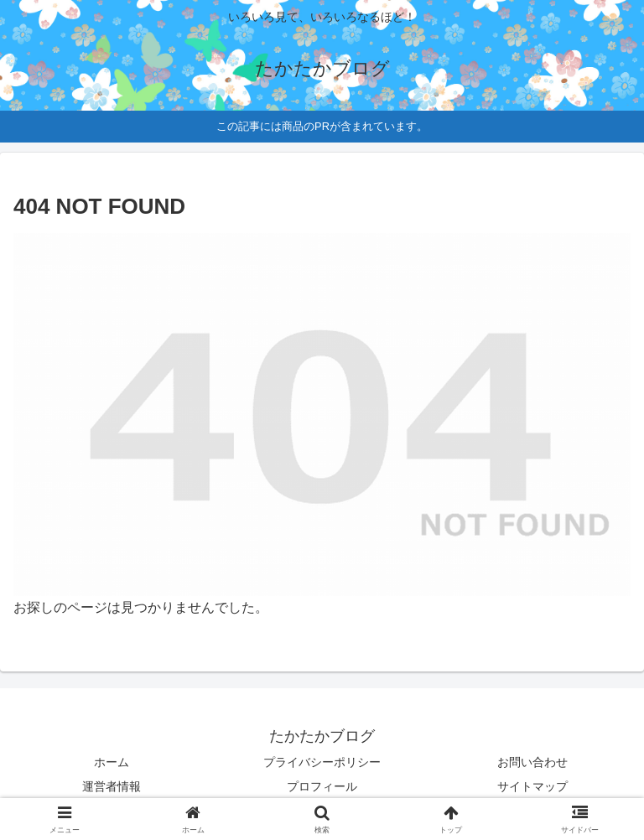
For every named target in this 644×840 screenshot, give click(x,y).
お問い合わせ (532, 762)
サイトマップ (532, 786)
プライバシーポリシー (322, 762)
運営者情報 (112, 786)
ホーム (112, 762)
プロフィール (322, 786)
